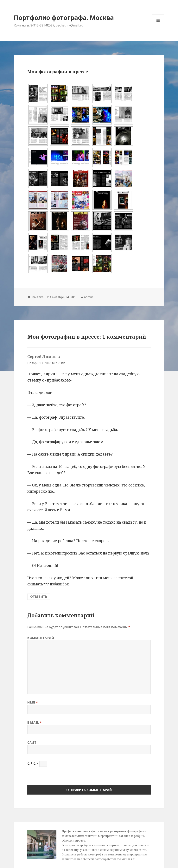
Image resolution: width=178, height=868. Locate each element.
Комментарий (41, 638)
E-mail (35, 722)
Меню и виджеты (158, 27)
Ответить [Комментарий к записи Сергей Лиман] (39, 597)
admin (89, 297)
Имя (33, 702)
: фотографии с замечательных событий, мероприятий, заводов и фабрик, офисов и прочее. (104, 836)
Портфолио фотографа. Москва (64, 17)
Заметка (37, 297)
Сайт (32, 743)
